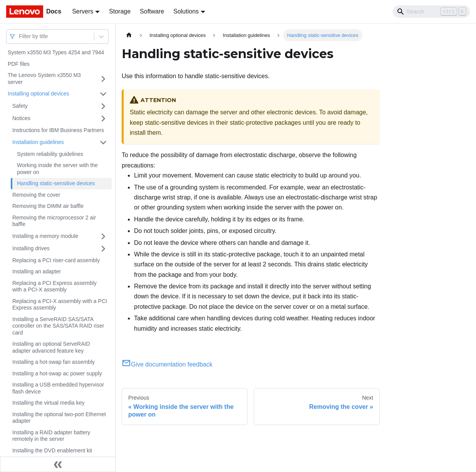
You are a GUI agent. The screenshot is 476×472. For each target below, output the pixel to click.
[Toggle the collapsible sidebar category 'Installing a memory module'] (103, 236)
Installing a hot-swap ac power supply (57, 373)
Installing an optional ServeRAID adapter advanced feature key (51, 347)
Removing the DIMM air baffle (48, 206)
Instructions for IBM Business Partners (58, 130)
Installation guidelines (38, 142)
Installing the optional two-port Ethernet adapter (59, 418)
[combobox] (20, 36)
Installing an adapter (37, 271)
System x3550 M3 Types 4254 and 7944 (56, 52)
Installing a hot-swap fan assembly (54, 362)
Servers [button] (83, 11)
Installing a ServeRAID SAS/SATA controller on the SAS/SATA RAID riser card (58, 326)
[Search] (431, 12)
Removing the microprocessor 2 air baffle (54, 221)
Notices (21, 118)
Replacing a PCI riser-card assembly (56, 260)
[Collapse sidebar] (58, 464)
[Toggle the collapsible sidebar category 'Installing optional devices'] (103, 94)
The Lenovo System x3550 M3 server (44, 79)
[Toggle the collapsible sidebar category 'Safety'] (103, 106)
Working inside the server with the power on (57, 169)
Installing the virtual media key (49, 403)
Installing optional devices (39, 94)
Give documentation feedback (167, 364)
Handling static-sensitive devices (56, 183)
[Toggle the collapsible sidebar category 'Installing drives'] (103, 249)
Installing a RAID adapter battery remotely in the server (51, 436)
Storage (120, 11)
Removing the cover (36, 195)
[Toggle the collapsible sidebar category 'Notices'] (103, 119)
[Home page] (129, 35)
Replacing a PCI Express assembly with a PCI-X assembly (54, 286)
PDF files (19, 64)
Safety (20, 106)
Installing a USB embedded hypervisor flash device (58, 388)
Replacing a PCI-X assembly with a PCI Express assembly (60, 305)
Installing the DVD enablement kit (52, 450)
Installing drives (31, 248)
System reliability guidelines (50, 154)
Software (152, 11)
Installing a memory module (45, 236)
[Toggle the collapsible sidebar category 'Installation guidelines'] (103, 142)
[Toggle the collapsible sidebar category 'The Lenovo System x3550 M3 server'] (103, 79)
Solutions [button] (186, 11)
